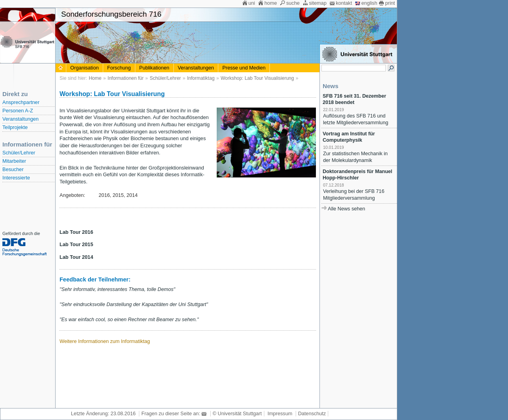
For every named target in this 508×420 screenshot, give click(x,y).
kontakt (344, 3)
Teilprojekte (15, 127)
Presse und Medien (244, 68)
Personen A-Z (18, 111)
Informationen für (126, 78)
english (369, 3)
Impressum (280, 414)
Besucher (13, 170)
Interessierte (16, 178)
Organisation (85, 68)
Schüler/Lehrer (19, 153)
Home (95, 78)
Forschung (119, 68)
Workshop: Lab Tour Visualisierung (257, 78)
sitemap (317, 3)
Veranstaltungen (20, 119)
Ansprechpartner (21, 102)
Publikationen (154, 68)
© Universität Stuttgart (237, 414)
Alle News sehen (346, 209)
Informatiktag (201, 78)
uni (252, 3)
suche (293, 3)
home (271, 3)
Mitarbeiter (14, 161)
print (390, 3)
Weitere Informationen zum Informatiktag (105, 341)
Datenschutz (312, 414)
